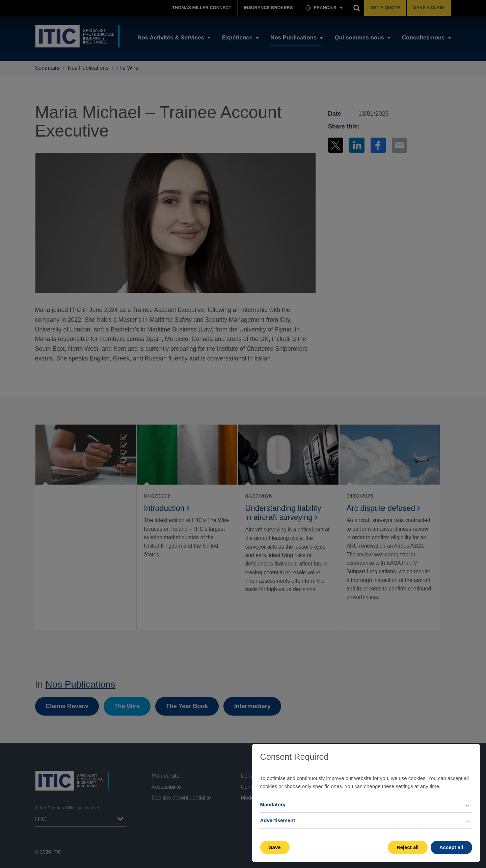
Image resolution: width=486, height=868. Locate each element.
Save (275, 847)
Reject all (408, 847)
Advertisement (278, 820)
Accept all (451, 847)
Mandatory (273, 804)
